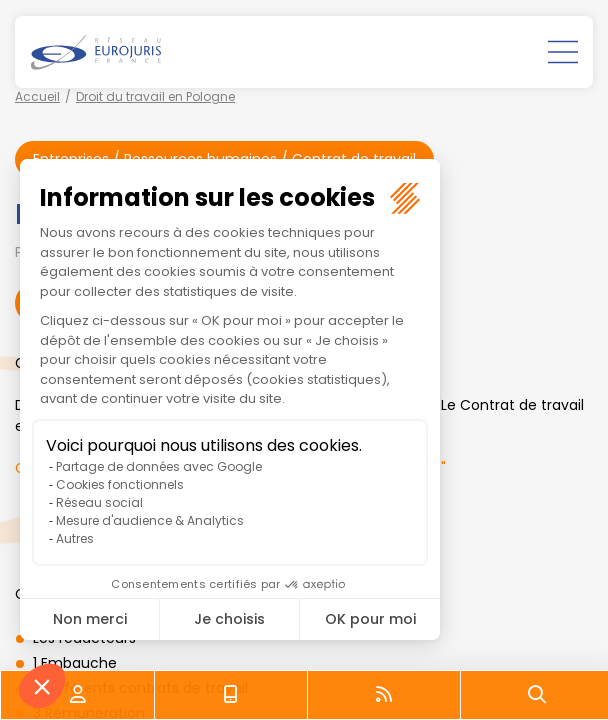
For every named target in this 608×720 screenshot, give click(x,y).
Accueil (37, 96)
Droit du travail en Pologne (155, 96)
